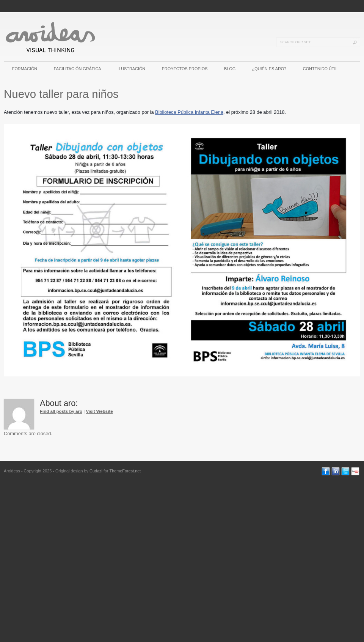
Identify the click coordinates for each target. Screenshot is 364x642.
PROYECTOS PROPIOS (185, 69)
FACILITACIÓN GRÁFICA (78, 69)
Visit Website (99, 411)
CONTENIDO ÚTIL (320, 69)
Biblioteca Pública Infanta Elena (189, 112)
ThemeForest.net (125, 471)
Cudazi (96, 471)
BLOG (230, 69)
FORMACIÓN (25, 69)
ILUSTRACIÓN (131, 69)
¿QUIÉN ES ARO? (269, 69)
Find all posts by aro (61, 411)
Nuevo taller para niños (61, 94)
